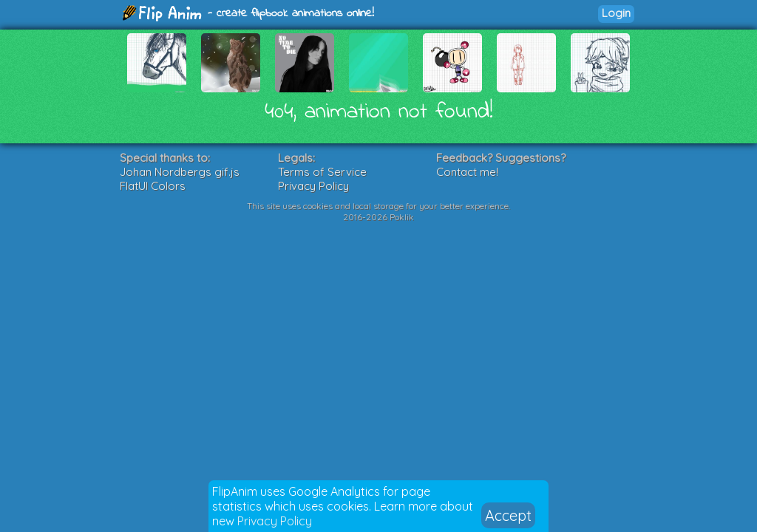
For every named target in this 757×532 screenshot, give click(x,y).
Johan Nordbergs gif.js (180, 172)
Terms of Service (322, 172)
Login (616, 13)
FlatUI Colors (153, 186)
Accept (508, 515)
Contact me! (467, 172)
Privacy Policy (275, 521)
